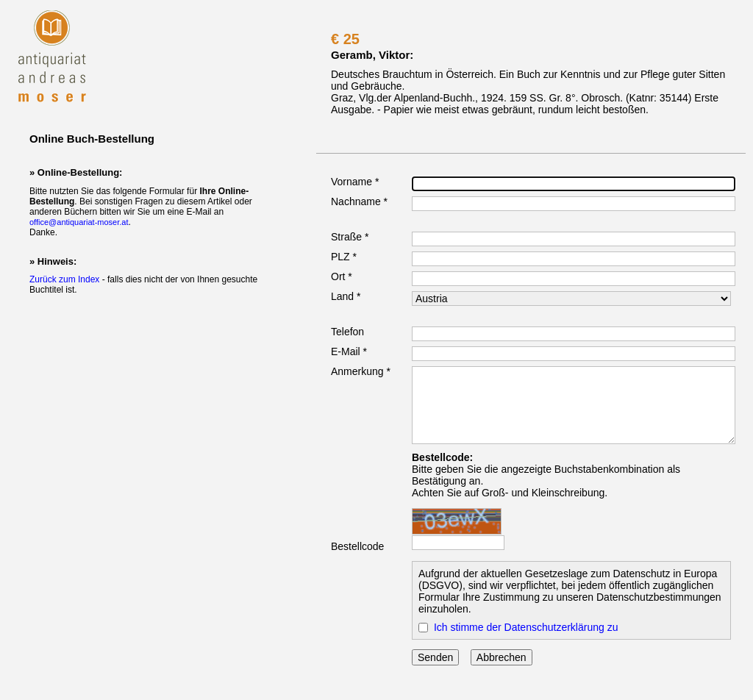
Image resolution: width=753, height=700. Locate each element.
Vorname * (355, 182)
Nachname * (359, 201)
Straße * (350, 237)
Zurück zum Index (64, 279)
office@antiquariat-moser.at (79, 222)
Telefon (347, 332)
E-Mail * (349, 351)
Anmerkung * (361, 371)
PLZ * (344, 257)
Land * (346, 296)
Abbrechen (502, 657)
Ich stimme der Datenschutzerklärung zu (526, 627)
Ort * (342, 276)
